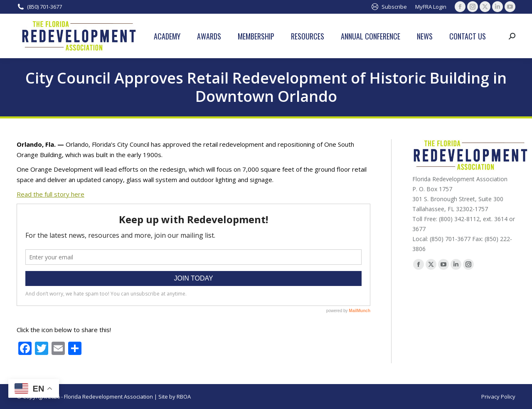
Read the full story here (50, 194)
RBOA (184, 397)
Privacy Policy (498, 397)
